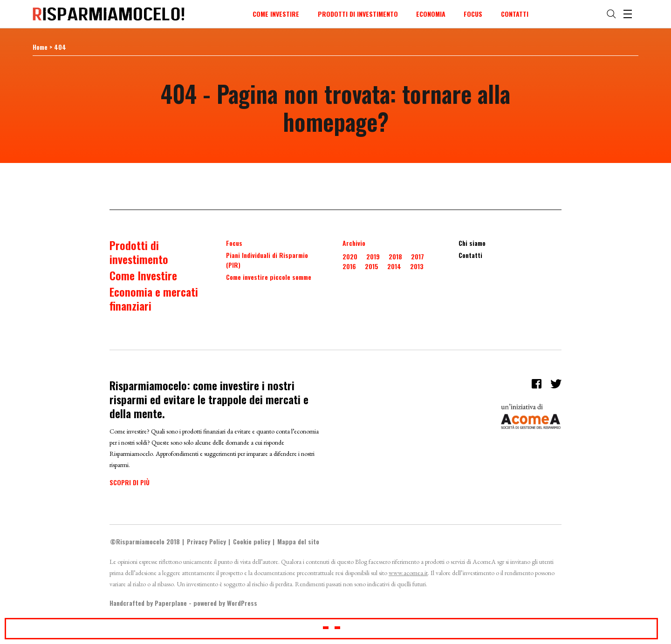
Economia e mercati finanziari (154, 298)
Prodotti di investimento (358, 14)
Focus (473, 14)
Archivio (354, 243)
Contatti (515, 14)
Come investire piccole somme (269, 277)
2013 (417, 266)
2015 (372, 266)
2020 (350, 256)
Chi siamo (472, 243)
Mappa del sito (298, 541)
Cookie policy (252, 541)
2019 (373, 256)
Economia (431, 14)
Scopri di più (130, 482)
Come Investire (276, 14)
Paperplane (171, 603)
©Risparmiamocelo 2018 (145, 541)
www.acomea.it (408, 573)
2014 (394, 266)
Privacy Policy (206, 541)
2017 (418, 256)
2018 (395, 256)
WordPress (242, 603)
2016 (349, 266)
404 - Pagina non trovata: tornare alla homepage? (335, 107)
